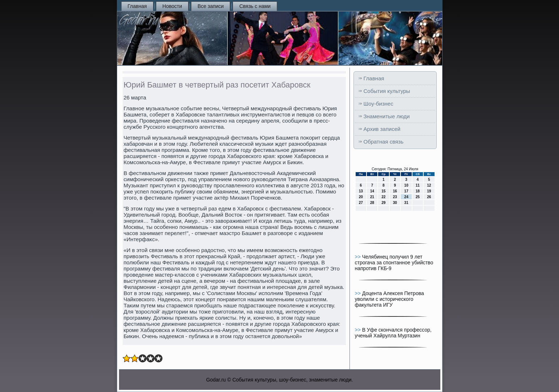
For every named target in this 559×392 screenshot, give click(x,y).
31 (406, 203)
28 (372, 203)
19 (429, 191)
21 (372, 197)
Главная (137, 6)
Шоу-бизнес (378, 104)
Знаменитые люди (387, 116)
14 (372, 191)
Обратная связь (384, 142)
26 (429, 197)
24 (406, 197)
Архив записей (382, 129)
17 (406, 191)
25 (418, 197)
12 (429, 185)
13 (361, 191)
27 (361, 203)
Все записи (211, 6)
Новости (172, 6)
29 (383, 203)
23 (395, 197)
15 (383, 191)
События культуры (387, 91)
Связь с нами (255, 6)
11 (418, 185)
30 (395, 203)
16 (395, 191)
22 (383, 197)
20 (361, 197)
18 (418, 191)
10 (406, 185)
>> (359, 257)
